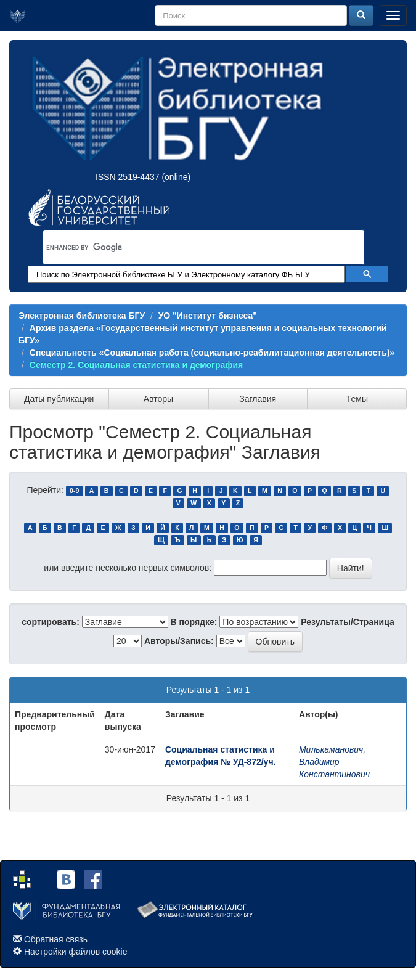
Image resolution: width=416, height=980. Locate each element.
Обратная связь (56, 939)
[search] (188, 248)
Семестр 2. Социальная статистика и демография (137, 365)
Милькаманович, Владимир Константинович (334, 762)
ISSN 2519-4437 (128, 177)
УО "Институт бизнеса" (208, 316)
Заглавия (258, 399)
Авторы (158, 399)
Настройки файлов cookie (76, 952)
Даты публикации (59, 399)
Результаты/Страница (348, 622)
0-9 (74, 491)
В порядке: (194, 622)
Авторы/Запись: (179, 641)
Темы (357, 399)
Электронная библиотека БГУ (82, 316)
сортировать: (51, 622)
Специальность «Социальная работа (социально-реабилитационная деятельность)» (212, 353)
